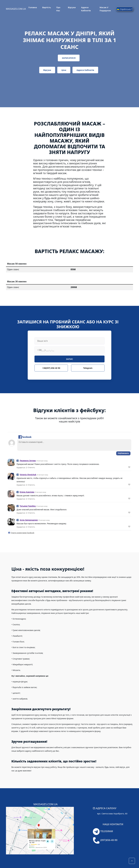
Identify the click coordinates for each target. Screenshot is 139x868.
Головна (33, 7)
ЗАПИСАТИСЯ (69, 58)
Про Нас (58, 9)
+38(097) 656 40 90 (51, 368)
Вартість (46, 7)
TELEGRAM (107, 831)
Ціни (64, 70)
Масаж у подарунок (105, 9)
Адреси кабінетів (86, 9)
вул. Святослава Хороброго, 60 (112, 813)
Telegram (88, 368)
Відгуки (72, 7)
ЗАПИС (69, 359)
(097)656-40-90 (109, 840)
